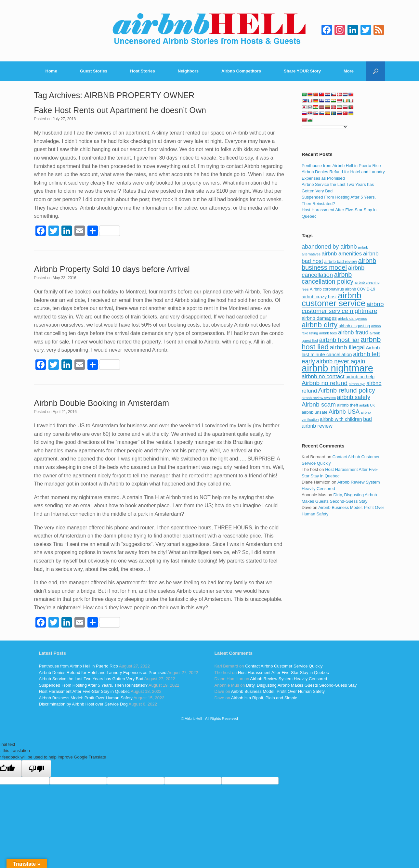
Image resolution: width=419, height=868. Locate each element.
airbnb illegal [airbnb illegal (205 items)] (347, 347)
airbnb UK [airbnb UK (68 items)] (367, 405)
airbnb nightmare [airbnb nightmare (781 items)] (337, 368)
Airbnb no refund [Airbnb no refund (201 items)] (325, 383)
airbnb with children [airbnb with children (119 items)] (341, 419)
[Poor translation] (36, 769)
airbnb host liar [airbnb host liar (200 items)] (339, 340)
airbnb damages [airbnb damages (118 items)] (319, 318)
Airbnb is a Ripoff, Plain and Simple (264, 698)
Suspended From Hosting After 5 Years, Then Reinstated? (93, 685)
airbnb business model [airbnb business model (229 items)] (339, 264)
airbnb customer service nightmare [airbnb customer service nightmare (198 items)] (343, 308)
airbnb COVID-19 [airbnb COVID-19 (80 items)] (360, 289)
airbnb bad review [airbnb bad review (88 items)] (340, 261)
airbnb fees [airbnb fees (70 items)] (328, 333)
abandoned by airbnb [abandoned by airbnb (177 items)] (329, 247)
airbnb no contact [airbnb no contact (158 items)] (323, 376)
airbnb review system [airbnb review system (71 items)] (319, 398)
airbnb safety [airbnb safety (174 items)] (354, 397)
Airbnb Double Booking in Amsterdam (102, 403)
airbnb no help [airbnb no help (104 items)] (360, 377)
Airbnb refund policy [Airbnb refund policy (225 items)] (347, 390)
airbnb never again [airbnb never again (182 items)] (341, 361)
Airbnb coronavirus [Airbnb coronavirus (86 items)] (327, 289)
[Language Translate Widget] (325, 127)
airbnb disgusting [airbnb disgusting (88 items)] (354, 326)
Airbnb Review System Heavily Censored (288, 679)
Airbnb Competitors (241, 71)
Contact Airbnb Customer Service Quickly (284, 666)
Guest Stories (94, 71)
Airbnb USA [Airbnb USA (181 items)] (344, 412)
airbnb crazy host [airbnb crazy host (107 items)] (319, 297)
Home (51, 71)
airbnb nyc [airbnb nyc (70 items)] (357, 384)
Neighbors (188, 71)
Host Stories (143, 71)
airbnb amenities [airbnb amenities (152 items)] (342, 254)
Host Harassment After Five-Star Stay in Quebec (85, 691)
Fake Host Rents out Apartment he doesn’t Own (120, 110)
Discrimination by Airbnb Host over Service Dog (83, 704)
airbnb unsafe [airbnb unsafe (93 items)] (315, 412)
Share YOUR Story (302, 71)
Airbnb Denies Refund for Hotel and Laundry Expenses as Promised (103, 673)
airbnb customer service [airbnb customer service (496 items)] (334, 299)
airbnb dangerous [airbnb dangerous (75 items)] (352, 318)
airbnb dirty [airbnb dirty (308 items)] (320, 325)
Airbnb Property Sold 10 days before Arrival (112, 269)
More (349, 71)
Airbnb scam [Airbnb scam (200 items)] (319, 404)
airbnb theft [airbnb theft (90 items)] (348, 405)
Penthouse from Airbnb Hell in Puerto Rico (341, 166)
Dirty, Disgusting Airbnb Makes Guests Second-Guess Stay (301, 685)
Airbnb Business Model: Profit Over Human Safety (86, 698)
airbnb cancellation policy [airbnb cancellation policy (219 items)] (327, 278)
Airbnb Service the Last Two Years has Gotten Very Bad (91, 679)
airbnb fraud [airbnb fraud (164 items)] (353, 332)
